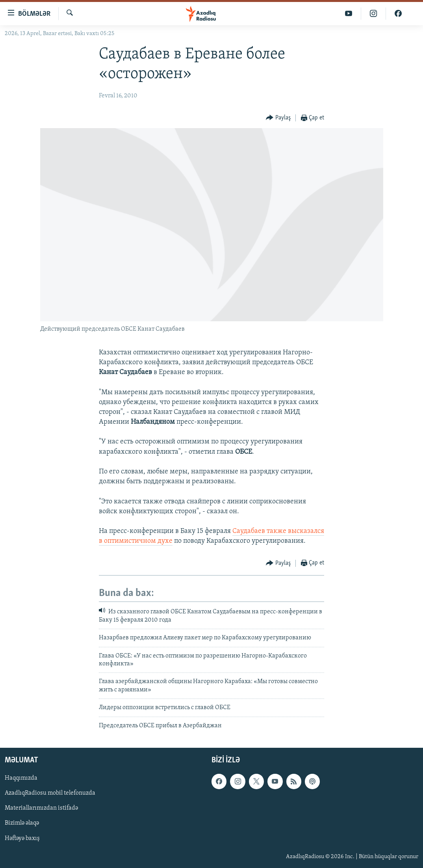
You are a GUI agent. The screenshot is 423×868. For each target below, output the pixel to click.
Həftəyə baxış (22, 838)
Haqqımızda (21, 778)
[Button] (278, 118)
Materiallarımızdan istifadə (41, 808)
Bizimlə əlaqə (22, 823)
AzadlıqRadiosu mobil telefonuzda (50, 793)
